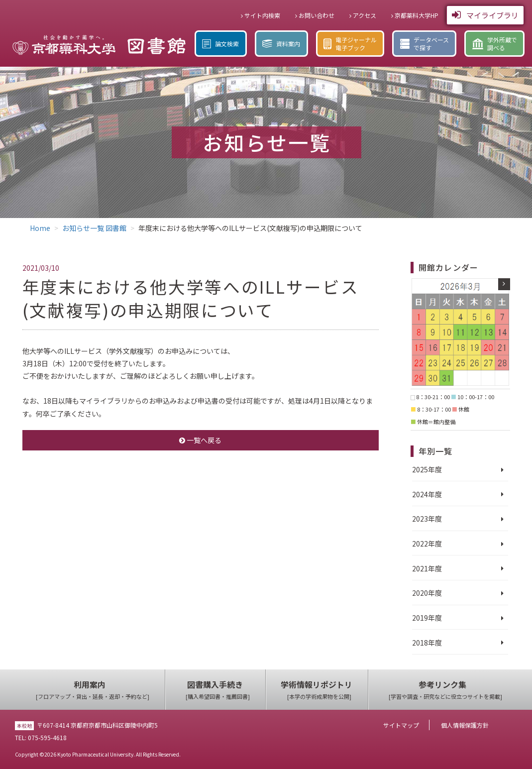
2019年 (424, 618)
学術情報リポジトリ (319, 690)
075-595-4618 (47, 737)
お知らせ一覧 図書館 (94, 228)
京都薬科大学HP (415, 15)
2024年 (424, 494)
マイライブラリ (485, 15)
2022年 (424, 544)
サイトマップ (401, 725)
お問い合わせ (315, 15)
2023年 (424, 519)
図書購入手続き (218, 690)
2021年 (424, 568)
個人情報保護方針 (465, 725)
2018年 (424, 643)
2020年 (424, 593)
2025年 (424, 469)
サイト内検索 (261, 15)
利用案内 (93, 690)
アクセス (363, 15)
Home (40, 228)
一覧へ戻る (200, 440)
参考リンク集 (445, 690)
